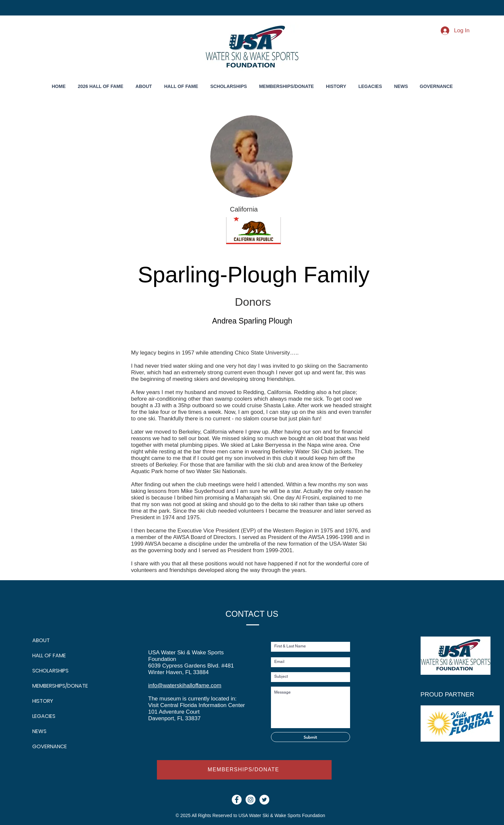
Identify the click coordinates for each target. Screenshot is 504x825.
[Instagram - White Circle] (251, 800)
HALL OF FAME (48, 655)
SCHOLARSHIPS (48, 671)
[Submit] (311, 737)
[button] (336, 86)
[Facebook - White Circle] (237, 800)
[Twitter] (264, 800)
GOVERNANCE (48, 746)
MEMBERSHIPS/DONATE (48, 686)
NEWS (39, 731)
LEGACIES (44, 716)
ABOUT (41, 640)
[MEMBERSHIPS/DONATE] (244, 770)
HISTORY (43, 701)
